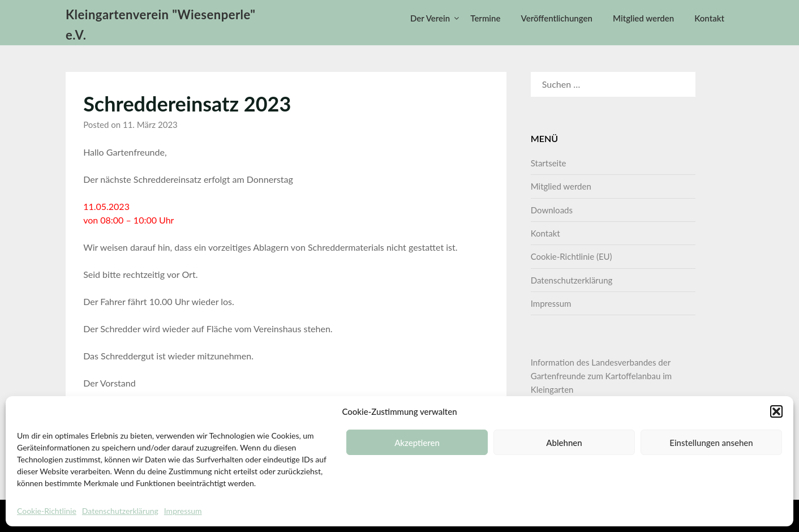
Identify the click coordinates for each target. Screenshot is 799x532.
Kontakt (709, 18)
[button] (776, 411)
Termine (485, 18)
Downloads (552, 210)
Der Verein (430, 18)
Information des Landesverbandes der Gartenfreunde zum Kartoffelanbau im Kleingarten (601, 376)
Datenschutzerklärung (120, 511)
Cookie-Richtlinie (47, 511)
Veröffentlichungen (557, 18)
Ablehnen (564, 443)
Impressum (183, 511)
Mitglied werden (643, 18)
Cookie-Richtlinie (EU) (572, 256)
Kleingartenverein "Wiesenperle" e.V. (161, 25)
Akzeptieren (417, 443)
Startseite (549, 163)
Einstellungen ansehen (711, 443)
